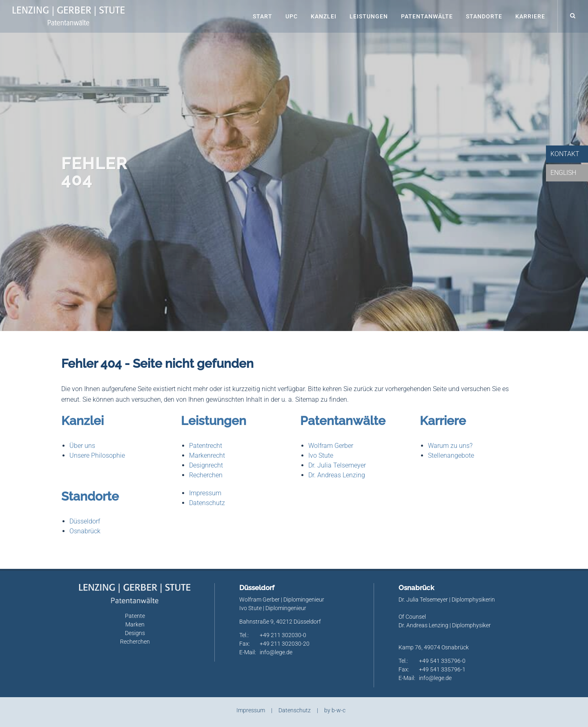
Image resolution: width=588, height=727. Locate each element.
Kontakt (565, 154)
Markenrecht (207, 455)
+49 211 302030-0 (283, 635)
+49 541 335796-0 (442, 661)
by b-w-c (335, 710)
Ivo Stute (321, 455)
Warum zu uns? (450, 446)
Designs (135, 633)
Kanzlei (324, 16)
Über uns (82, 446)
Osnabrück (85, 531)
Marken (135, 624)
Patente (135, 616)
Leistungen (369, 16)
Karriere (530, 16)
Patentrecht (206, 446)
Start (263, 16)
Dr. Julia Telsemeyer (337, 465)
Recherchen (206, 475)
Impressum (205, 493)
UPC (292, 16)
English (563, 173)
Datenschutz (207, 503)
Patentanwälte (427, 16)
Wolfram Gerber (331, 446)
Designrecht (206, 465)
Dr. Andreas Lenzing (337, 475)
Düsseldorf (85, 521)
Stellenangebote (451, 455)
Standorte (484, 16)
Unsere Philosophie (97, 455)
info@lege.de (276, 652)
